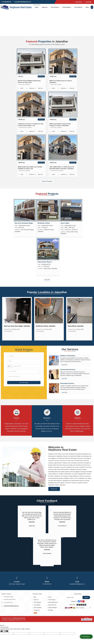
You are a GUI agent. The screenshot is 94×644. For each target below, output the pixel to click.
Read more (54, 481)
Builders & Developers (68, 354)
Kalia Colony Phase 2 (45, 262)
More (88, 7)
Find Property (67, 7)
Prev (4, 318)
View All (47, 280)
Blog (35, 590)
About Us (45, 7)
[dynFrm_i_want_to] (24, 369)
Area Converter (52, 597)
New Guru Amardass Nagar (24, 223)
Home (37, 7)
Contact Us (37, 603)
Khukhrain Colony (44, 223)
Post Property (37, 595)
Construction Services (68, 367)
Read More (32, 514)
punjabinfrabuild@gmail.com (23, 2)
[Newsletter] (74, 590)
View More (8, 335)
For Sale (41, 76)
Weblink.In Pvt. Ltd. (21, 612)
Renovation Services (67, 381)
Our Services (56, 7)
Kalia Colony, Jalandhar (12, 326)
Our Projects (79, 7)
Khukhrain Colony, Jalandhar (78, 326)
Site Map (51, 603)
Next (90, 318)
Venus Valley (65, 223)
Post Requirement (53, 595)
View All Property (47, 181)
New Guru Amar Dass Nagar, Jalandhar (49, 326)
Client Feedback (52, 600)
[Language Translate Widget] (83, 600)
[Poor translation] (6, 624)
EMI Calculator (38, 600)
